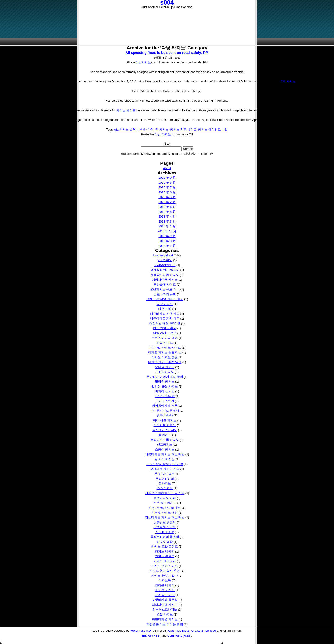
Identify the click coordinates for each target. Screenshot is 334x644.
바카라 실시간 (165, 391)
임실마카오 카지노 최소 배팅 (165, 517)
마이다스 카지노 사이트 (165, 348)
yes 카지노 (165, 260)
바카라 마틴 (146, 130)
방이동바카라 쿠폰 (165, 406)
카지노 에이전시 (165, 561)
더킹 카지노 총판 (165, 328)
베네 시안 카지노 (165, 420)
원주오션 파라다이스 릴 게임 (165, 493)
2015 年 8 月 (167, 241)
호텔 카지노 (165, 614)
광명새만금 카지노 (165, 280)
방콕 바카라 (165, 415)
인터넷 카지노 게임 (165, 513)
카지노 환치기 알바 (165, 576)
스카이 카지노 (165, 450)
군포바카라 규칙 (165, 294)
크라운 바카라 (165, 585)
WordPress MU (141, 631)
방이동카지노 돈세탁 (165, 411)
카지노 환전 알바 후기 (165, 571)
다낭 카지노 (163, 134)
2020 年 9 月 (167, 178)
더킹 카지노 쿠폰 (165, 333)
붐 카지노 (165, 435)
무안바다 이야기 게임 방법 (165, 377)
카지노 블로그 (165, 556)
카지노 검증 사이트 (183, 130)
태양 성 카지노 (165, 590)
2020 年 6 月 (167, 192)
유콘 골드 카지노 (165, 503)
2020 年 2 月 (167, 202)
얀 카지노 (162, 130)
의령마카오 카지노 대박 (165, 508)
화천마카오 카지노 (165, 619)
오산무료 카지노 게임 (165, 469)
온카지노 (165, 483)
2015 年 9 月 (167, 236)
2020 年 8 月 (167, 183)
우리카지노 (288, 81)
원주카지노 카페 (165, 498)
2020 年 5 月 (167, 197)
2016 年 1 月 (167, 226)
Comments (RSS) (179, 636)
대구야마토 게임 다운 (165, 318)
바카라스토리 (165, 401)
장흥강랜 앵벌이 (165, 522)
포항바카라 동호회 (165, 600)
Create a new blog (204, 631)
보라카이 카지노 (165, 425)
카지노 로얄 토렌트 (165, 546)
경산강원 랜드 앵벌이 (165, 270)
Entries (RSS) (151, 636)
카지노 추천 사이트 (165, 566)
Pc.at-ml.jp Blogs (178, 631)
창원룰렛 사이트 (165, 527)
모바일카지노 (165, 372)
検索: (167, 144)
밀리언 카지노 (165, 381)
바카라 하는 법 (165, 396)
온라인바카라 (165, 479)
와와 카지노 (165, 488)
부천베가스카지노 (165, 430)
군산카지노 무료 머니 (165, 289)
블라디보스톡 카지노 (165, 440)
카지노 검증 (165, 542)
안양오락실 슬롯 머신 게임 (165, 464)
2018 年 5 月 (167, 212)
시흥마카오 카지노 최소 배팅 (165, 454)
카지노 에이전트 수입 (213, 130)
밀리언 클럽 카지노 (165, 386)
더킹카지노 (143, 62)
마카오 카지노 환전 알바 (165, 362)
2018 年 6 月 (167, 207)
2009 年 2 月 (167, 246)
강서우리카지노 (165, 265)
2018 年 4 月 (167, 217)
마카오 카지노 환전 (165, 357)
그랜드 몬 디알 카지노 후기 (165, 299)
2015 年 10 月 (167, 231)
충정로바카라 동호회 (165, 537)
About (167, 168)
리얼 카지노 (165, 343)
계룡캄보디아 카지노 (165, 275)
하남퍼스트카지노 (165, 610)
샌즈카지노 (165, 445)
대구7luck (165, 309)
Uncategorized (163, 255)
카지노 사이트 (126, 110)
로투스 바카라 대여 (165, 338)
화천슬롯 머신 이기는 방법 (165, 624)
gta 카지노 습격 (125, 130)
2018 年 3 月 (167, 222)
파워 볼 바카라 (165, 595)
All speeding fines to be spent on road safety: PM (167, 53)
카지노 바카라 (165, 551)
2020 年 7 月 (167, 187)
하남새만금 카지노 (165, 605)
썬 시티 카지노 (165, 459)
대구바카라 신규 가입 (165, 314)
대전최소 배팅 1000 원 (165, 323)
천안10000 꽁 (165, 532)
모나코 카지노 (165, 367)
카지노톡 (165, 580)
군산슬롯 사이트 (165, 285)
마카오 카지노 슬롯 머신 (165, 352)
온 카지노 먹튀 (165, 474)
